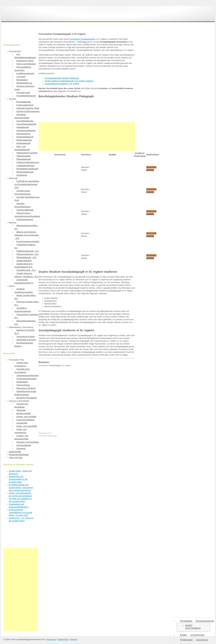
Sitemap (74, 639)
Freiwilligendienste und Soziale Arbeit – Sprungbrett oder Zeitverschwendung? (21, 488)
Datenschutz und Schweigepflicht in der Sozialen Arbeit (18, 479)
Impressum (51, 639)
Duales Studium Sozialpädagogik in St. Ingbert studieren (69, 81)
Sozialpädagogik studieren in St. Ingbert (62, 84)
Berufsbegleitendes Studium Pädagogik (62, 78)
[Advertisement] (87, 136)
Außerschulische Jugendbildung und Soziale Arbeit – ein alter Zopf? (20, 513)
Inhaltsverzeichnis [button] (46, 73)
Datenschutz (63, 639)
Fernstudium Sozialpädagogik (82, 39)
